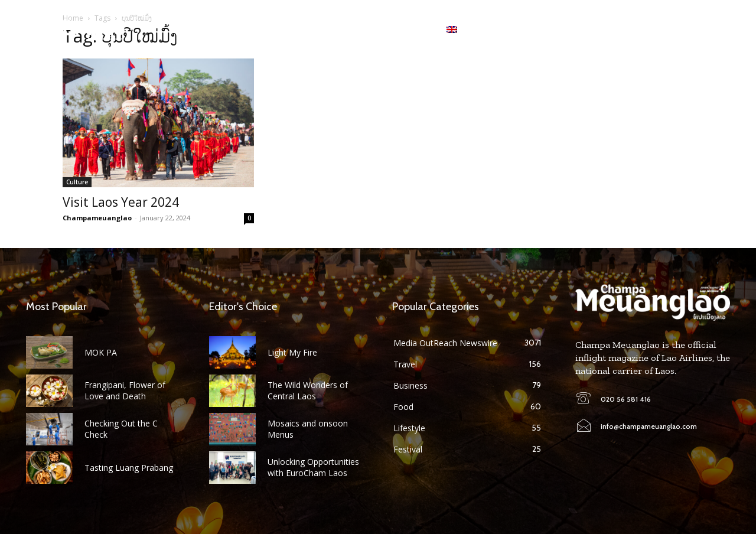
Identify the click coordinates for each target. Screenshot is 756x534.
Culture (77, 182)
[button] (721, 30)
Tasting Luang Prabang (129, 468)
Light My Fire (292, 352)
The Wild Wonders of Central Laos (308, 390)
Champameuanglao (97, 218)
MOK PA (101, 352)
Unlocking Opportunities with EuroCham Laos (313, 467)
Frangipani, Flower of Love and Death (125, 390)
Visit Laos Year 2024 (121, 202)
